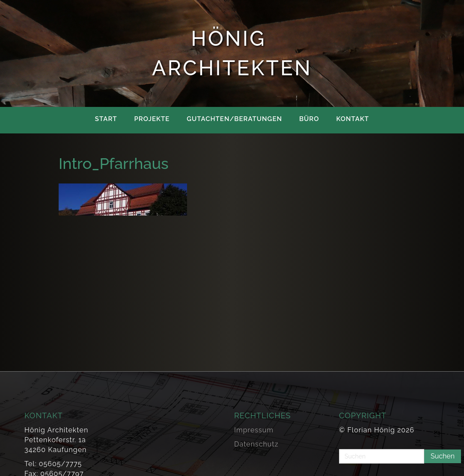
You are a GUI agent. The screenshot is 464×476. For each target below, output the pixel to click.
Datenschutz (256, 444)
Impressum (254, 430)
